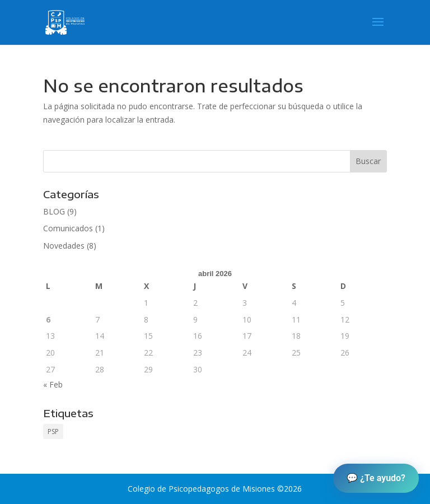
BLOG (54, 211)
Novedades (64, 246)
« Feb (53, 384)
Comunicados (68, 228)
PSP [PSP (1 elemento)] (53, 431)
